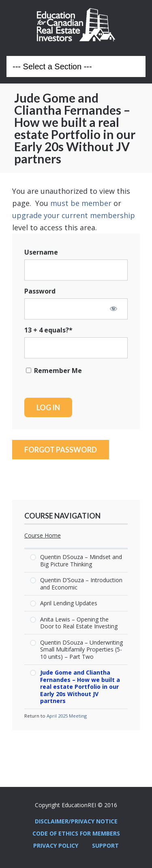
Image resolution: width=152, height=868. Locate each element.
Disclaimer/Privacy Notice (76, 821)
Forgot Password (61, 450)
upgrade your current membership (74, 215)
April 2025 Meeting (67, 716)
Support (105, 845)
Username (41, 252)
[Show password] (113, 309)
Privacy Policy (56, 845)
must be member (81, 203)
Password (40, 291)
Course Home (43, 536)
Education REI (76, 25)
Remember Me (54, 371)
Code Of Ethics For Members (76, 833)
